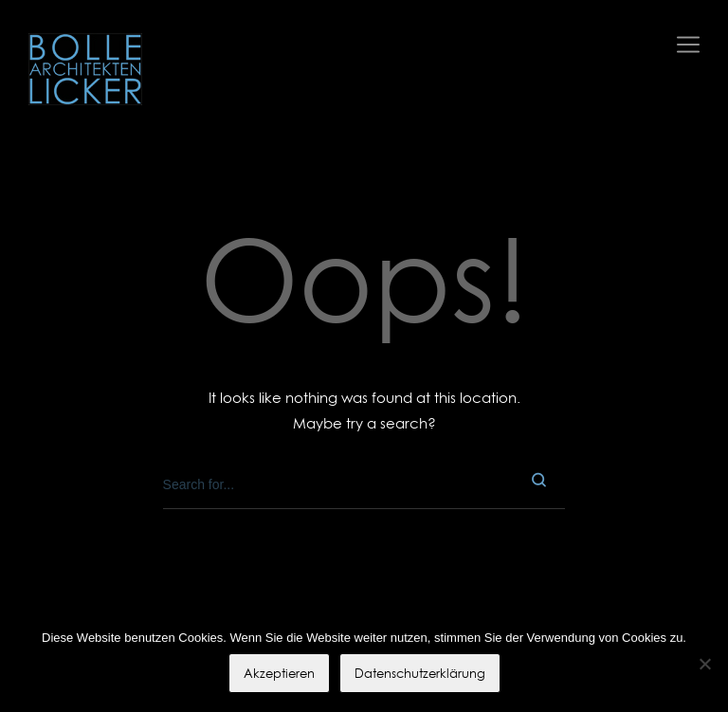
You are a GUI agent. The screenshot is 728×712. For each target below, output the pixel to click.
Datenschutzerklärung (420, 673)
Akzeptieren (279, 673)
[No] (704, 664)
